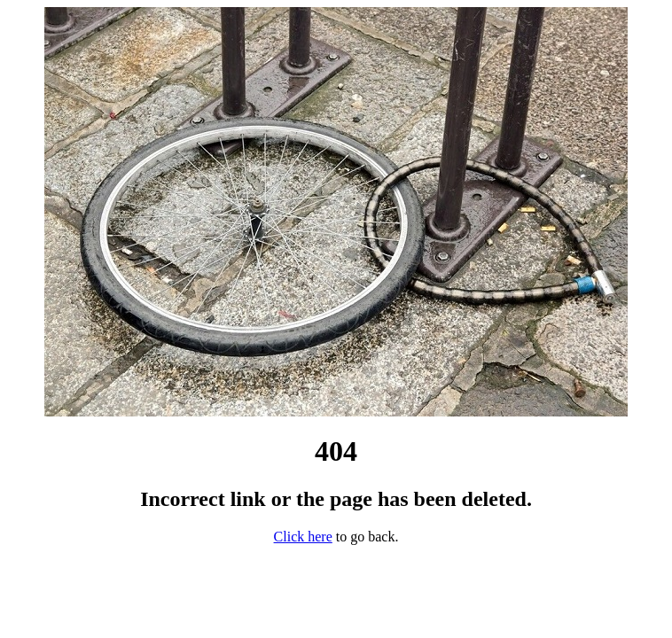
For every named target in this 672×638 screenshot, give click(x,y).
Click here (303, 537)
